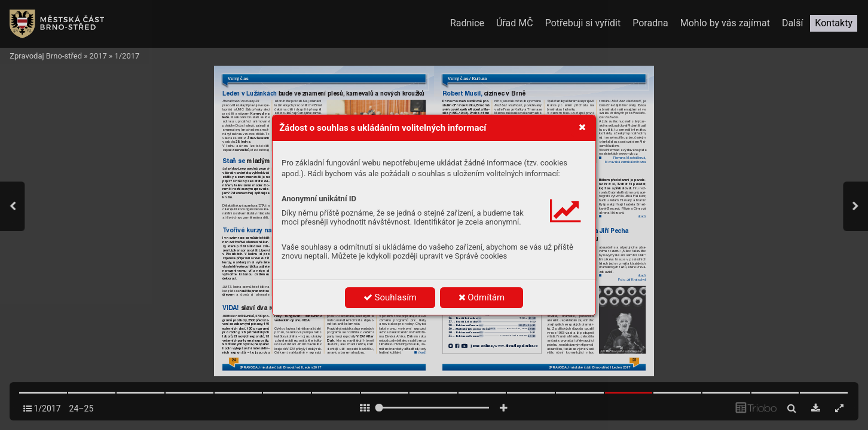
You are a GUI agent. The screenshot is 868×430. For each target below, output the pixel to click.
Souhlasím (390, 297)
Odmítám (482, 297)
